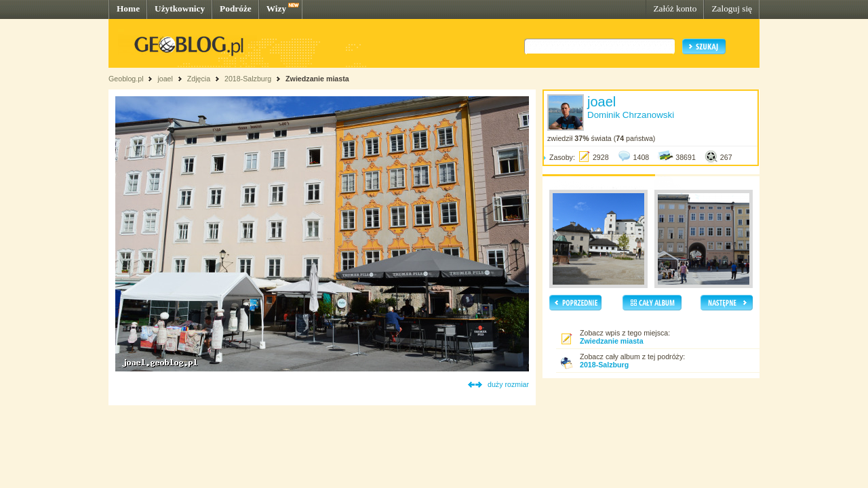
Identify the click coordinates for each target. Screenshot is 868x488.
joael (165, 79)
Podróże (236, 8)
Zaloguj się (732, 8)
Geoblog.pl (126, 79)
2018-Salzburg (248, 79)
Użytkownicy (180, 8)
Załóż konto (675, 8)
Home (128, 8)
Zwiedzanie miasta (317, 79)
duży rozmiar (508, 384)
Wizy (276, 8)
